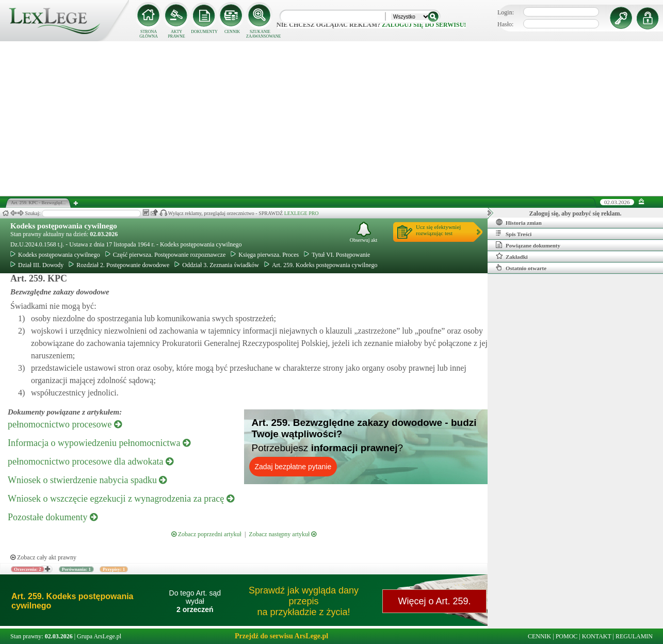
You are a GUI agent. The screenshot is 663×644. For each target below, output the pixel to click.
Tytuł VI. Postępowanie (337, 255)
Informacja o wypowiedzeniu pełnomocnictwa (99, 443)
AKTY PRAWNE (176, 34)
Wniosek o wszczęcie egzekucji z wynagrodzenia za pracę (121, 499)
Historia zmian (519, 222)
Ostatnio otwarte (521, 268)
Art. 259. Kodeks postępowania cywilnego (321, 265)
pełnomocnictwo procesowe (65, 424)
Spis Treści (514, 234)
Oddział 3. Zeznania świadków (217, 265)
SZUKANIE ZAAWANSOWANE (260, 34)
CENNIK (232, 32)
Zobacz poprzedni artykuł (206, 534)
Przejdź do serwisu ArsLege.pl (281, 636)
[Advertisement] (332, 119)
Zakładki (512, 256)
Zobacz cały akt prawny (43, 557)
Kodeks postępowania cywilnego (64, 226)
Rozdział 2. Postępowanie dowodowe (119, 265)
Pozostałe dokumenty (53, 517)
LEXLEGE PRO (302, 213)
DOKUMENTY (204, 32)
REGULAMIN (634, 636)
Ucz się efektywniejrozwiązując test (438, 230)
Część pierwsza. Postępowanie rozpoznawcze (166, 255)
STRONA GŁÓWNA (149, 34)
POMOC (567, 636)
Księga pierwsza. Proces (265, 255)
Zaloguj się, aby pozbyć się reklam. (576, 213)
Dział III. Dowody (37, 265)
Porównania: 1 (76, 569)
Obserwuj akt (364, 232)
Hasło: (505, 24)
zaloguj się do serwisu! (424, 25)
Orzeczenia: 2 (28, 569)
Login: (506, 12)
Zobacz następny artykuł (282, 534)
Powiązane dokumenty (528, 245)
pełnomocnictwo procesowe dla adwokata (91, 461)
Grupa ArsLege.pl (99, 636)
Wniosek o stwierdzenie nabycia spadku (87, 480)
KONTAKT (597, 636)
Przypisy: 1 (114, 569)
